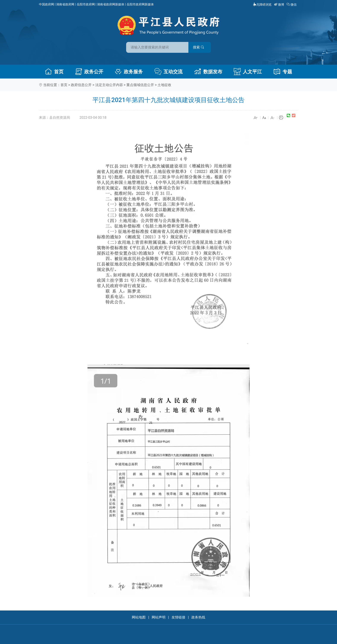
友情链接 (178, 617)
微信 (292, 5)
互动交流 (168, 72)
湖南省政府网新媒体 (111, 4)
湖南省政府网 (65, 4)
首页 (54, 72)
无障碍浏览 (262, 5)
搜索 (199, 47)
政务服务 (129, 72)
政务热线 (198, 617)
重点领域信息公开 (140, 85)
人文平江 (248, 72)
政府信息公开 (81, 85)
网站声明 (159, 617)
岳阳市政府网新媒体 (140, 4)
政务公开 (89, 72)
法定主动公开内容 (109, 85)
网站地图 (139, 617)
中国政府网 (46, 4)
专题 (283, 72)
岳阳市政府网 (86, 4)
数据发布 (208, 72)
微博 (279, 5)
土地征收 (164, 85)
